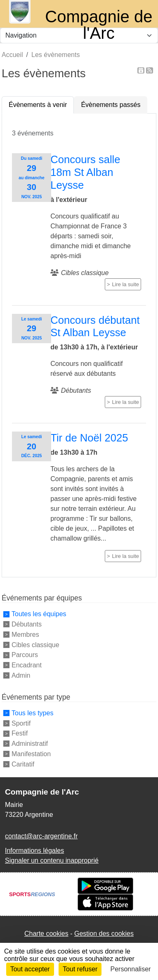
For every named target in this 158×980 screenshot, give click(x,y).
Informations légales (34, 851)
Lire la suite (126, 284)
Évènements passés (111, 105)
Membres (25, 635)
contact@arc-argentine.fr (41, 836)
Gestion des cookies (104, 934)
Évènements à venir (38, 105)
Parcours (25, 655)
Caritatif (23, 764)
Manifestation (31, 754)
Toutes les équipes (39, 614)
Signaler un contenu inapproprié (52, 860)
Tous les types (32, 713)
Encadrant (27, 665)
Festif (20, 733)
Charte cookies (46, 934)
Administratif (30, 744)
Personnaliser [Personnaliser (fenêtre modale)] (131, 969)
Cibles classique (35, 644)
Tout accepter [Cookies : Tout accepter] (30, 969)
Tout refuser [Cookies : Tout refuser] (80, 969)
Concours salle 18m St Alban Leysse (85, 172)
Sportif (21, 723)
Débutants (27, 624)
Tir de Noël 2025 (89, 438)
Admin (21, 675)
